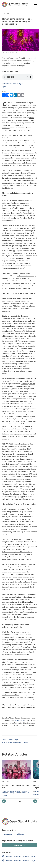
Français (17, 857)
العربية (34, 857)
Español (4, 87)
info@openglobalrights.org (13, 834)
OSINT (33, 334)
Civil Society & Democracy (11, 742)
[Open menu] (35, 4)
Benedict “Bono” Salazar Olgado (13, 84)
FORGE (25, 742)
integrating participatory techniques (16, 429)
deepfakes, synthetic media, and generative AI (19, 582)
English (9, 857)
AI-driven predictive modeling (13, 564)
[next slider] (4, 801)
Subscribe (18, 845)
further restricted (23, 276)
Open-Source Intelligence (20, 334)
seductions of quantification (13, 268)
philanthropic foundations (19, 203)
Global (5, 740)
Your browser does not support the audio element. (18, 77)
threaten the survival (13, 602)
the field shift (29, 233)
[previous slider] (35, 801)
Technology (13, 740)
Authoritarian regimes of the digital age (17, 552)
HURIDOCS (24, 226)
